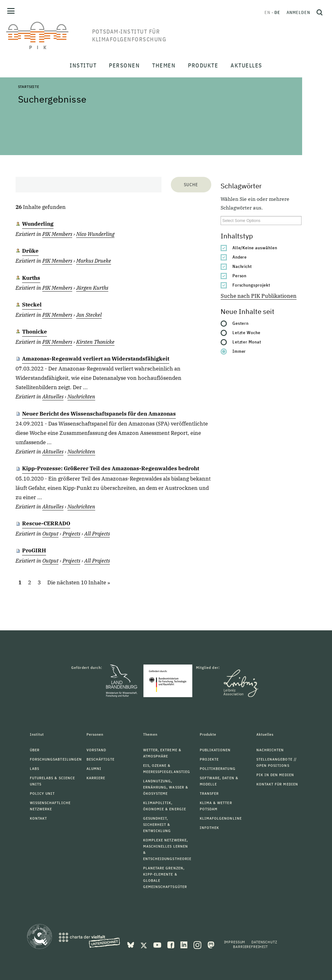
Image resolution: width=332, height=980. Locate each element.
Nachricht (242, 266)
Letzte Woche (247, 333)
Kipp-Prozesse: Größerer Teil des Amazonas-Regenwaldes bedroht (111, 468)
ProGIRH (34, 550)
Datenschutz (264, 942)
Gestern (241, 323)
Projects (71, 534)
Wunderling (38, 224)
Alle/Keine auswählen (255, 248)
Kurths (31, 278)
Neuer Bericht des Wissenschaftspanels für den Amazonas (99, 414)
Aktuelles (53, 397)
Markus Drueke (94, 261)
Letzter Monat (247, 342)
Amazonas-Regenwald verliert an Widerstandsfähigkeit (96, 359)
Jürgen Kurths (92, 288)
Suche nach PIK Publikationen (259, 296)
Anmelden (298, 12)
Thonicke (35, 332)
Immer (239, 351)
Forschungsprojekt (252, 285)
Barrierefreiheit (250, 947)
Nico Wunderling (95, 234)
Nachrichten (81, 397)
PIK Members (57, 234)
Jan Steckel (89, 315)
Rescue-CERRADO (46, 523)
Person (240, 276)
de (277, 12)
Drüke (30, 251)
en (267, 12)
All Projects (97, 534)
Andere (240, 257)
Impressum (235, 942)
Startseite (29, 87)
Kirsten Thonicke (95, 342)
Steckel (32, 305)
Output (50, 534)
